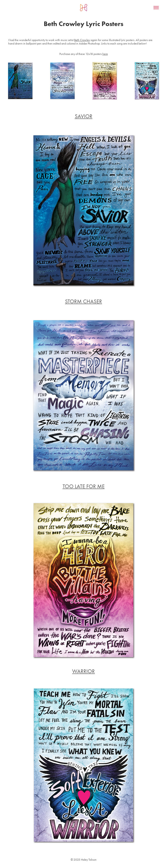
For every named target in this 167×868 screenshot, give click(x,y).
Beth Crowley (82, 40)
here (105, 54)
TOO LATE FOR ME (84, 486)
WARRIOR (83, 671)
